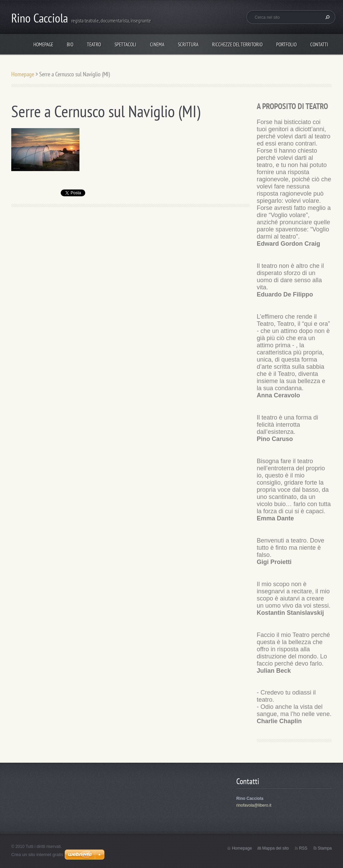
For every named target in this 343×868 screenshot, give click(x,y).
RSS (303, 848)
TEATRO (94, 44)
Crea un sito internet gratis (37, 855)
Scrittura (188, 44)
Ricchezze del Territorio (237, 44)
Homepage (43, 44)
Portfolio (286, 44)
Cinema (157, 44)
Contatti (319, 44)
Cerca (327, 17)
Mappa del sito (275, 848)
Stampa (325, 848)
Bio (70, 44)
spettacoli (125, 44)
